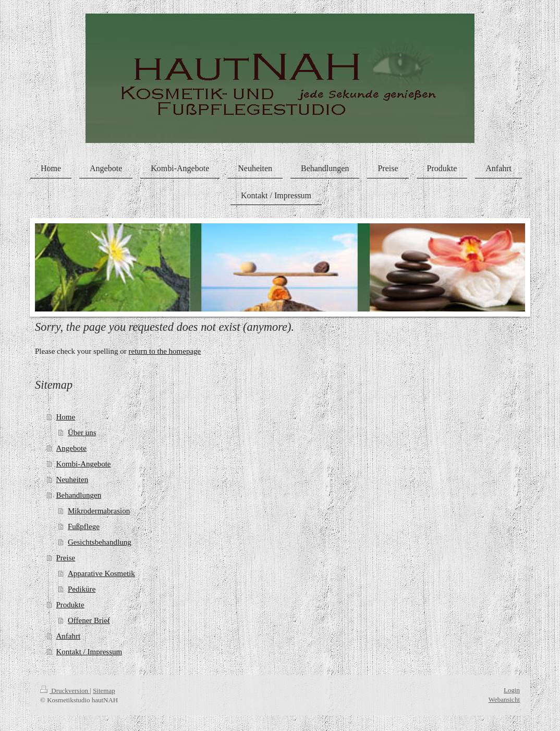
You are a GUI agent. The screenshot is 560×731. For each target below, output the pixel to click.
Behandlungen (79, 495)
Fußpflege (84, 526)
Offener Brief (89, 620)
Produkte (70, 605)
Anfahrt (69, 636)
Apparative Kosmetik (101, 573)
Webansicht (504, 699)
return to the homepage (165, 351)
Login (512, 690)
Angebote (71, 448)
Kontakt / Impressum (89, 652)
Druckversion (65, 691)
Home (66, 417)
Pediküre (82, 589)
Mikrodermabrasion (99, 511)
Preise (66, 558)
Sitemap (104, 691)
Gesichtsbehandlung (100, 542)
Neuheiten (72, 480)
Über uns (82, 433)
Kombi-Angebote (84, 464)
